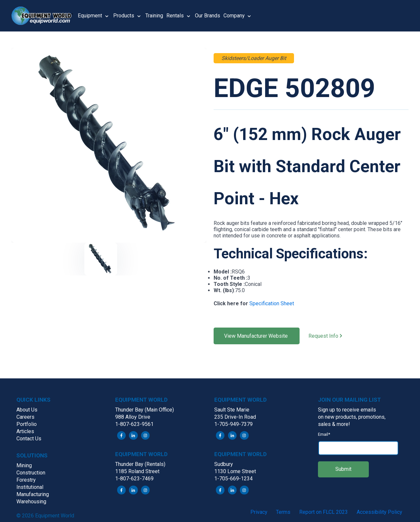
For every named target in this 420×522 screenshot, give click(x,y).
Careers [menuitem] (25, 417)
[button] (45, 16)
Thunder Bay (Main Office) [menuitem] (145, 410)
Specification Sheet (272, 303)
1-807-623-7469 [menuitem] (134, 479)
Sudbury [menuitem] (224, 464)
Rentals (175, 16)
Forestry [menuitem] (26, 480)
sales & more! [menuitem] (334, 424)
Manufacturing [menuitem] (33, 494)
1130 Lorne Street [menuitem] (235, 472)
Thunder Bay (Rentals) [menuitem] (140, 464)
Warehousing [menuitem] (31, 502)
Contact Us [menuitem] (29, 439)
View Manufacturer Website (257, 336)
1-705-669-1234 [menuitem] (233, 479)
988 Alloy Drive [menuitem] (133, 417)
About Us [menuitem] (27, 410)
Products (124, 16)
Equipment (90, 16)
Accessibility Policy (379, 512)
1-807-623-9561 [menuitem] (134, 424)
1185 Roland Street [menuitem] (137, 472)
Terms (283, 512)
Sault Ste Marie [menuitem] (232, 410)
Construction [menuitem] (31, 473)
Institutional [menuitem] (30, 487)
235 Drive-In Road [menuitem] (235, 417)
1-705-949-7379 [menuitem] (233, 424)
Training (154, 16)
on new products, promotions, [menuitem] (352, 417)
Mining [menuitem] (24, 465)
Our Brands (208, 16)
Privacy (259, 512)
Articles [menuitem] (25, 431)
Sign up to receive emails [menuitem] (347, 410)
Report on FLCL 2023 (324, 512)
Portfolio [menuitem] (27, 424)
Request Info (330, 336)
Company (234, 16)
